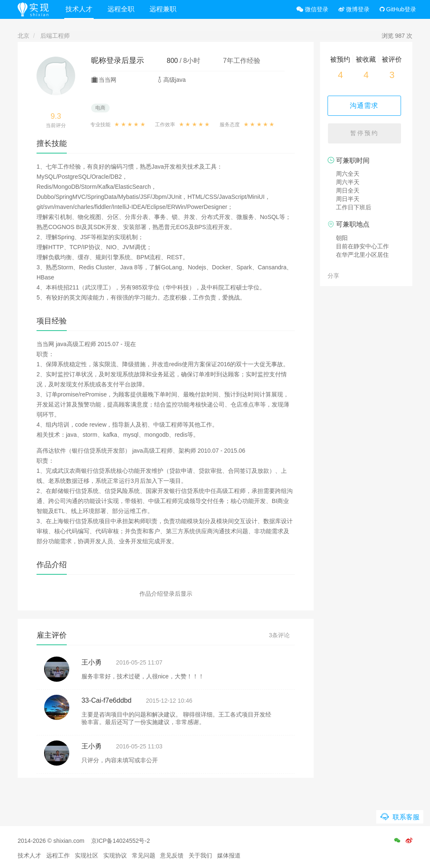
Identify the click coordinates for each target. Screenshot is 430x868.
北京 (24, 36)
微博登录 (354, 9)
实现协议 (115, 855)
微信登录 (312, 9)
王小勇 (92, 662)
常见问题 (144, 855)
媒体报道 (229, 855)
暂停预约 (366, 134)
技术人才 (80, 9)
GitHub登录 (398, 9)
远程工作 (58, 855)
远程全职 (122, 9)
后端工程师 (55, 36)
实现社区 (87, 855)
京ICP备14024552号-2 (121, 841)
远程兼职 (164, 9)
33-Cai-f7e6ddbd (106, 700)
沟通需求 (366, 106)
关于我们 (200, 855)
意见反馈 (172, 855)
